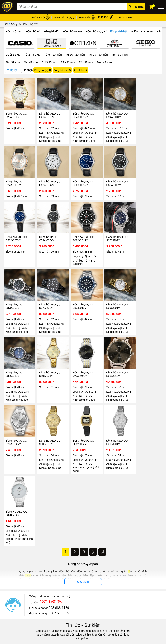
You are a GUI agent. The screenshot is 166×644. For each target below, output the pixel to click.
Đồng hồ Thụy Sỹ (106, 611)
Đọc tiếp (13, 564)
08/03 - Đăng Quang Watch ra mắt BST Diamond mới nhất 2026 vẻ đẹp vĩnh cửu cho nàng (118, 555)
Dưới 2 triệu (13, 54)
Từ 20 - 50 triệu (98, 54)
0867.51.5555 (59, 467)
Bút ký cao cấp (104, 602)
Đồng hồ (16, 24)
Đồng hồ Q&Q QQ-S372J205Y (81, 234)
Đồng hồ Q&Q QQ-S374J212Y (145, 234)
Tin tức (15, 543)
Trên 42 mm (104, 62)
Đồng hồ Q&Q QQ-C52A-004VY (17, 180)
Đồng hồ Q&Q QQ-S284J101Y (17, 113)
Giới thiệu (9, 585)
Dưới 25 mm (49, 62)
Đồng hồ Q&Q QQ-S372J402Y (113, 234)
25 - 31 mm (68, 62)
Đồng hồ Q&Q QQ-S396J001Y (17, 300)
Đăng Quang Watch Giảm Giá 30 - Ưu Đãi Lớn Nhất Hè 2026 (38, 554)
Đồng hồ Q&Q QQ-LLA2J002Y (81, 367)
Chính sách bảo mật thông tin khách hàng (66, 589)
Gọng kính (102, 598)
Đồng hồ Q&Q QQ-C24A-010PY (145, 113)
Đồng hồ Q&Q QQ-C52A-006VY (81, 180)
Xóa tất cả (81, 70)
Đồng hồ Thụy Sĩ (96, 32)
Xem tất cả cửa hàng (141, 615)
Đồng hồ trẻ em (72, 32)
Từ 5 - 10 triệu (53, 54)
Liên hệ (8, 602)
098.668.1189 (59, 462)
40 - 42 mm (31, 62)
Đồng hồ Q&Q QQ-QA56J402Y (113, 300)
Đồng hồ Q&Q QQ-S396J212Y (49, 300)
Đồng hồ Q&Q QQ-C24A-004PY (113, 113)
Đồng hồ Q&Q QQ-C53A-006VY (145, 180)
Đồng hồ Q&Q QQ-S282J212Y (145, 300)
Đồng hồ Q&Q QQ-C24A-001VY (81, 113)
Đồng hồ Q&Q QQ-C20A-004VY (17, 367)
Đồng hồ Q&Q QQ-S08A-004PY (17, 234)
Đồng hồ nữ (33, 32)
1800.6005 (51, 455)
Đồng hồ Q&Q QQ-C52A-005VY (49, 180)
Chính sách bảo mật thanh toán (60, 598)
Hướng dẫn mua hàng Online (20, 598)
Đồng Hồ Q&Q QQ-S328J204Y (145, 367)
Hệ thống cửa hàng (14, 593)
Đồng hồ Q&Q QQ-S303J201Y (113, 367)
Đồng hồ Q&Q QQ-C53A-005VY (113, 180)
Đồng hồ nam (14, 32)
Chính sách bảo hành (55, 602)
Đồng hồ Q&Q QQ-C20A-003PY (49, 113)
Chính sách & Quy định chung (59, 585)
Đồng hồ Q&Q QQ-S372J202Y (49, 234)
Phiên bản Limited (142, 32)
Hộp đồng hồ (103, 607)
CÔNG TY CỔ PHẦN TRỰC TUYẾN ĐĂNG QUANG (83, 637)
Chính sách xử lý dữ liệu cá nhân (61, 594)
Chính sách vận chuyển (56, 611)
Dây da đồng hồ (105, 594)
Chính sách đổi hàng (54, 607)
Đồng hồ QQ (31, 24)
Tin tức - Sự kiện (83, 479)
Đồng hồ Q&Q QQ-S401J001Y (81, 300)
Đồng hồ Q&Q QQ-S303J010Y (49, 367)
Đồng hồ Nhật (119, 31)
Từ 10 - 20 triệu (75, 54)
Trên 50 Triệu (120, 54)
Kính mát (101, 589)
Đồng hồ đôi (52, 32)
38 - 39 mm (13, 62)
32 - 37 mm (86, 62)
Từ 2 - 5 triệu (32, 54)
